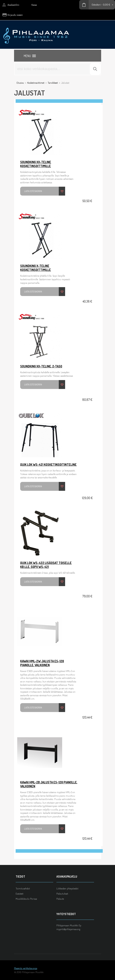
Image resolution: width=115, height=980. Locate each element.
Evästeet (19, 894)
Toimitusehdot (23, 888)
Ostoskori (96, 5)
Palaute (60, 899)
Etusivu (20, 83)
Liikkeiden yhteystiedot (67, 888)
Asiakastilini (13, 5)
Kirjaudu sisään (15, 15)
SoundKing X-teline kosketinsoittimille (36, 268)
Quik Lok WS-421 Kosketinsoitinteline (48, 465)
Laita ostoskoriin (33, 191)
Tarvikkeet (53, 83)
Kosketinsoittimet (36, 83)
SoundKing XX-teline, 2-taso (41, 366)
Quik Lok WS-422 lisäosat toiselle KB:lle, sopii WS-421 (46, 565)
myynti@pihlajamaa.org (68, 929)
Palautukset (62, 894)
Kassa (34, 5)
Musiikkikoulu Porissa (26, 899)
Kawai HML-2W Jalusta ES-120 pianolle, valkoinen (42, 663)
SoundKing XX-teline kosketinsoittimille (36, 164)
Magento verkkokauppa (26, 968)
